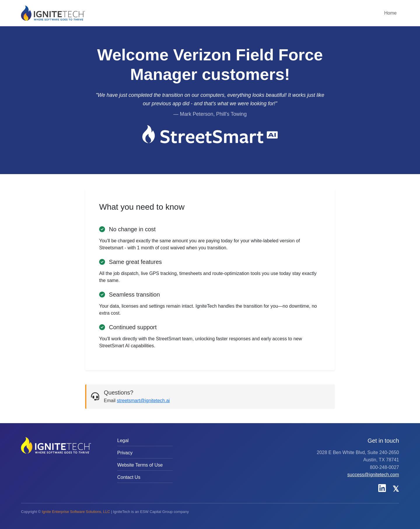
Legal (123, 440)
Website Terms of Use (140, 465)
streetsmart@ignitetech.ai (143, 401)
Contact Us (129, 477)
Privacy (125, 453)
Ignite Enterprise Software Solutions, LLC (76, 512)
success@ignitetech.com (373, 475)
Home (390, 13)
